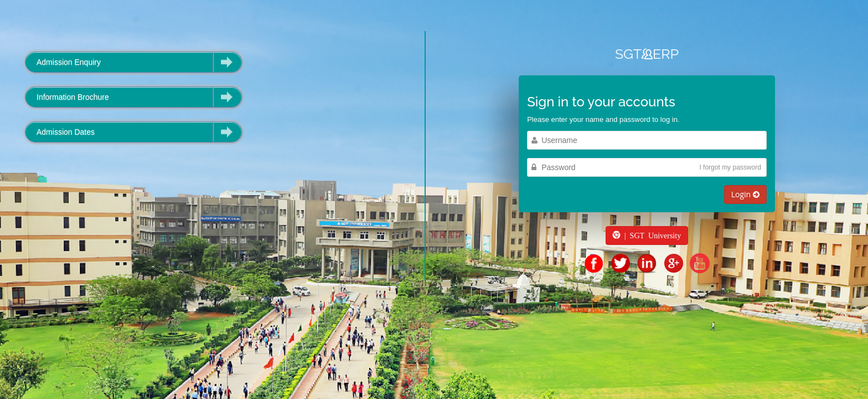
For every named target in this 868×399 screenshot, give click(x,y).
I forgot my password (730, 167)
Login (745, 194)
